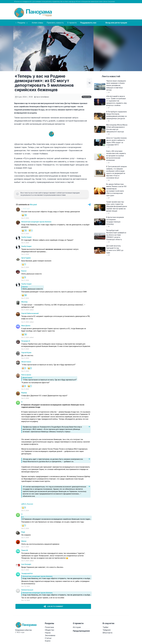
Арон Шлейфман (42, 97)
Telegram (107, 630)
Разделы (22, 23)
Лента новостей (111, 76)
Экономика (50, 635)
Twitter (106, 627)
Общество (50, 630)
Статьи (48, 638)
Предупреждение (81, 631)
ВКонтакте (107, 633)
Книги (48, 641)
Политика (87, 97)
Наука (48, 633)
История (77, 627)
